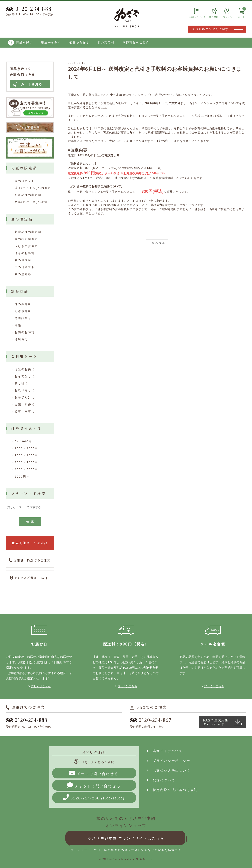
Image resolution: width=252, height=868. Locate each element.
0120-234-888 (29, 9)
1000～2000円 (26, 448)
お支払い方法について (169, 771)
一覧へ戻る (157, 243)
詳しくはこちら (41, 686)
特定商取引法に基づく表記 (172, 790)
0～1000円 (23, 441)
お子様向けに (25, 397)
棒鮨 (18, 325)
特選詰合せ (23, 318)
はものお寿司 (25, 253)
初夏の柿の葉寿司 (28, 195)
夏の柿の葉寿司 (26, 239)
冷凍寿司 (21, 339)
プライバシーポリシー (169, 761)
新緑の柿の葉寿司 (28, 232)
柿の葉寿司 (106, 42)
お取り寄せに (25, 390)
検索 (31, 521)
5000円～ (22, 477)
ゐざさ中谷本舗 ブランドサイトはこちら (126, 838)
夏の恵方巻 (23, 274)
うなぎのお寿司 (26, 246)
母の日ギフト (25, 181)
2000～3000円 (26, 455)
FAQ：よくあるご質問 (94, 762)
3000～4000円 (26, 462)
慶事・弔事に (25, 411)
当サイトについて (165, 751)
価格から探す (79, 42)
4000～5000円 (26, 469)
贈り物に (21, 383)
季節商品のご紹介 (136, 42)
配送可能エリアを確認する (212, 29)
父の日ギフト (25, 267)
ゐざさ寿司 (23, 311)
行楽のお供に (25, 369)
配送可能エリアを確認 (30, 543)
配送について (161, 780)
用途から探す (51, 42)
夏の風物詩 (23, 260)
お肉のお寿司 (25, 332)
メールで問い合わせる (94, 773)
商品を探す (20, 43)
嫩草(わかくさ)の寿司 (31, 202)
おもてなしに (25, 376)
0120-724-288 (94, 797)
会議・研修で (25, 404)
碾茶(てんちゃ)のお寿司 (33, 188)
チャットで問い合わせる (94, 785)
